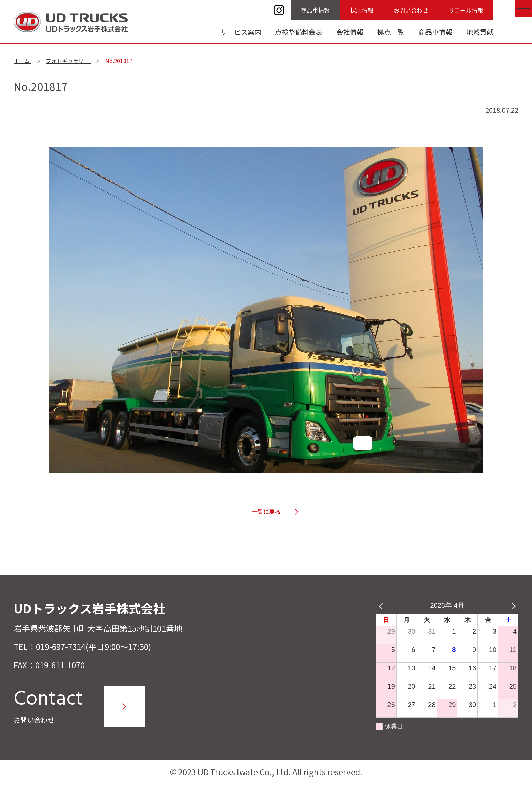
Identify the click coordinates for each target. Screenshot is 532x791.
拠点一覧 (391, 32)
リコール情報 (466, 10)
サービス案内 (241, 32)
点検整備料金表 (299, 32)
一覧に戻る (266, 515)
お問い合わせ (411, 10)
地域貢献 (480, 32)
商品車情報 (315, 10)
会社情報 (350, 32)
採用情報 (362, 10)
